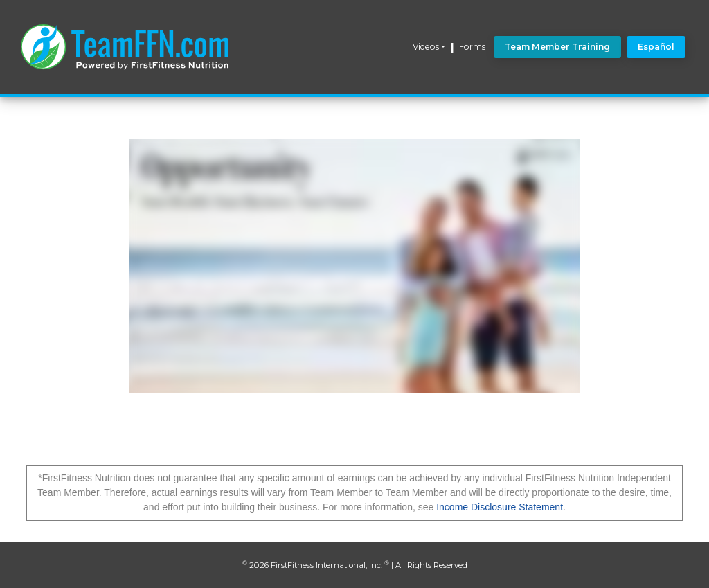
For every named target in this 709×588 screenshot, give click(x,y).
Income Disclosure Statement (500, 507)
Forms (472, 47)
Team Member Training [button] (557, 47)
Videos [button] (426, 47)
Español (656, 47)
